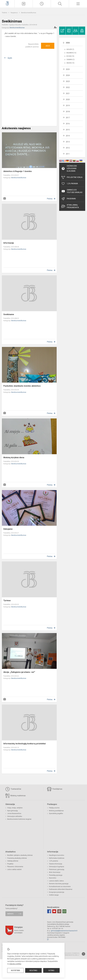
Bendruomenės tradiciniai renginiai (19, 819)
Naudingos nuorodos (57, 855)
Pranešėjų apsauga (56, 875)
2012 (68, 148)
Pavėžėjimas (55, 789)
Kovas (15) (70, 56)
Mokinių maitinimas (16, 796)
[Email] (64, 911)
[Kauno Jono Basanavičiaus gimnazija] (7, 3)
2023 (68, 81)
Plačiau (50, 199)
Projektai (10, 864)
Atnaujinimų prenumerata (70, 206)
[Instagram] (59, 911)
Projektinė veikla (72, 177)
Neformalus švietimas (57, 858)
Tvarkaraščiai (13, 789)
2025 (68, 69)
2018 (68, 112)
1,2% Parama (70, 184)
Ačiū (48, 46)
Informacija (9, 243)
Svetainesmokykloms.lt (71, 955)
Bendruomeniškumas (29, 13)
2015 (68, 130)
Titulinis (5, 13)
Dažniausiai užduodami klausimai (69, 168)
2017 (68, 118)
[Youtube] (54, 911)
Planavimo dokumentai (15, 867)
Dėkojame (8, 529)
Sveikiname (9, 314)
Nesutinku (33, 970)
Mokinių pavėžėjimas (56, 811)
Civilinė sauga (54, 895)
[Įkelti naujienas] (24, 4)
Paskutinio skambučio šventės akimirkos (22, 386)
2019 (68, 106)
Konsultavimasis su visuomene (60, 886)
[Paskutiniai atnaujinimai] (42, 4)
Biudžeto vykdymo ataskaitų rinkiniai (20, 855)
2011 (68, 154)
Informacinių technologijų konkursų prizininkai (25, 744)
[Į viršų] (83, 954)
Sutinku (51, 970)
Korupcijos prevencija (57, 892)
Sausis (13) (70, 63)
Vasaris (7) (70, 60)
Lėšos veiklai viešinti (14, 869)
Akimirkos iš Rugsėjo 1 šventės (18, 171)
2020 (68, 100)
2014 (68, 136)
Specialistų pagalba (56, 813)
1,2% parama (53, 861)
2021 (68, 93)
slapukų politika (15, 964)
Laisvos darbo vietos (56, 881)
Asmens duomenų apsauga (59, 884)
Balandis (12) (71, 53)
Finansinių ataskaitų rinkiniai (17, 858)
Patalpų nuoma (54, 808)
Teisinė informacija (56, 864)
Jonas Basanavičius (14, 813)
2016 (68, 124)
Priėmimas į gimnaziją (57, 869)
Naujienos (14, 13)
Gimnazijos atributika (15, 816)
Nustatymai (15, 970)
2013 (68, 142)
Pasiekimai (69, 199)
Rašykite (10, 914)
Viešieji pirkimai (13, 861)
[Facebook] (49, 911)
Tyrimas (7, 600)
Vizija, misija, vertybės (15, 808)
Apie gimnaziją (12, 811)
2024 (68, 75)
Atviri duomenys (55, 872)
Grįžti (10, 58)
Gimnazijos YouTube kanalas (72, 191)
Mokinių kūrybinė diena (14, 458)
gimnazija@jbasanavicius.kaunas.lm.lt (64, 931)
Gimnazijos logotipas (57, 867)
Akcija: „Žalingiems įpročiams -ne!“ (19, 672)
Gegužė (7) (70, 49)
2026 (68, 43)
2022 (68, 87)
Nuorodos (53, 878)
